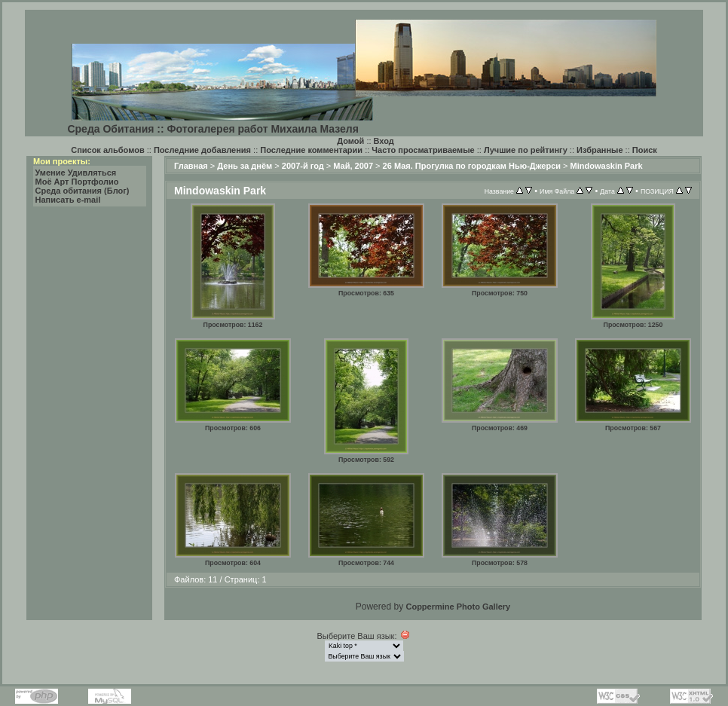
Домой (350, 141)
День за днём (245, 166)
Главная (191, 166)
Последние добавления (202, 150)
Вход (384, 141)
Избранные (600, 150)
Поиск (645, 150)
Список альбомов (107, 150)
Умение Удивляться (76, 173)
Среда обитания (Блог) (83, 191)
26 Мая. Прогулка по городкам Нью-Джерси (472, 166)
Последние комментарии (311, 150)
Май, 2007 (353, 166)
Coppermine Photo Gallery (458, 607)
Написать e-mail (68, 200)
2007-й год (303, 166)
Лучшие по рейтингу (526, 150)
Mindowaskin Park (607, 166)
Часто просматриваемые (423, 150)
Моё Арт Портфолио (77, 182)
